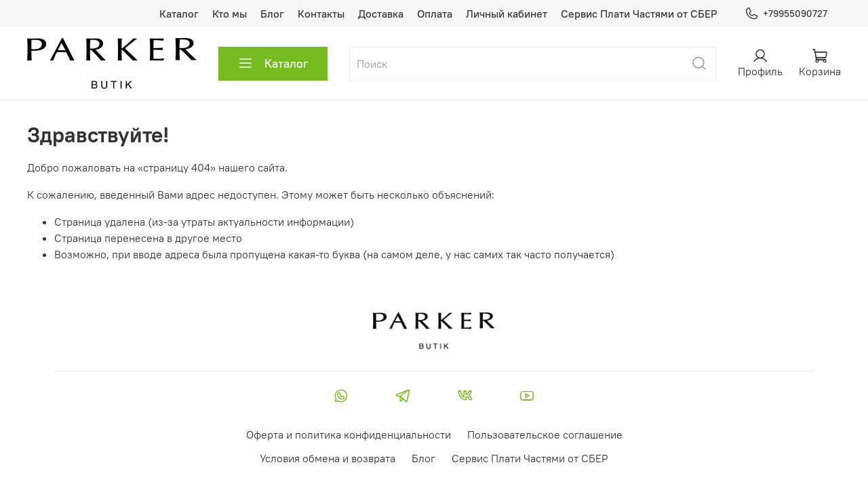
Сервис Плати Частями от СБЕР (639, 14)
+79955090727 (786, 14)
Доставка (381, 14)
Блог (272, 14)
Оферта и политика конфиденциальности (349, 434)
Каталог (179, 14)
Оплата (435, 14)
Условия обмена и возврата (328, 458)
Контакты (321, 14)
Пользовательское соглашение (545, 434)
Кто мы (230, 14)
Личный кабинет (507, 14)
